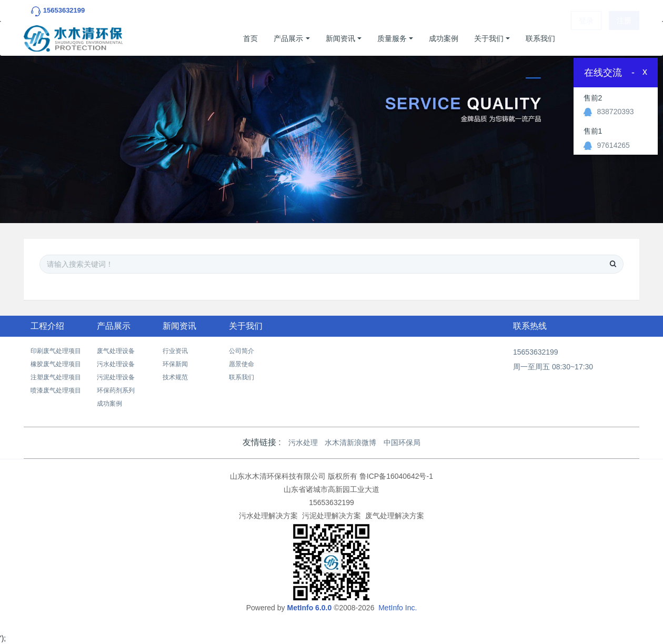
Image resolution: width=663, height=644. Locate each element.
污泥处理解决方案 (331, 516)
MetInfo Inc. (398, 608)
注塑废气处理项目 (56, 377)
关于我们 (489, 38)
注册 (624, 38)
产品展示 (288, 38)
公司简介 (242, 351)
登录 (586, 38)
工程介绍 (47, 326)
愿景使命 (242, 364)
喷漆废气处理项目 (56, 390)
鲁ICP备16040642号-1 (396, 476)
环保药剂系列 (116, 390)
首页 (250, 38)
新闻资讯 (340, 38)
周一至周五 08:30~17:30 (553, 367)
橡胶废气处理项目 (56, 364)
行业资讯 (175, 351)
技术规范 (175, 377)
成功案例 (444, 38)
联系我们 (540, 38)
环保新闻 (175, 364)
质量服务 (392, 38)
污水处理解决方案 (268, 516)
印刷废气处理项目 (56, 351)
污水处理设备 (116, 364)
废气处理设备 (116, 351)
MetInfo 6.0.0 (309, 608)
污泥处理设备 (116, 377)
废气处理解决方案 (395, 516)
